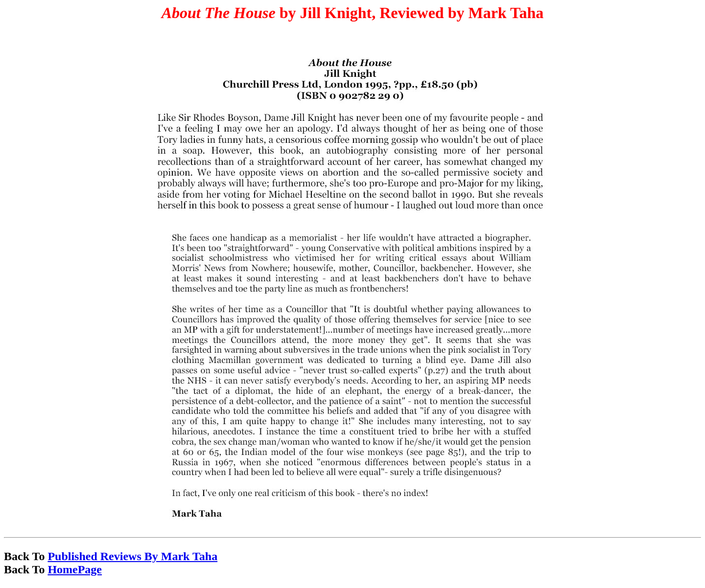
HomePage (75, 569)
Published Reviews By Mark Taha (132, 556)
